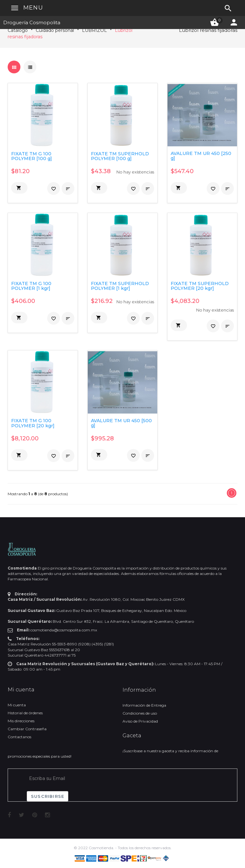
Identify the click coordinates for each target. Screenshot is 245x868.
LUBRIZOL (94, 30)
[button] (19, 188)
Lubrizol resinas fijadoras (208, 30)
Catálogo (18, 30)
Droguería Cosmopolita (32, 22)
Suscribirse (48, 796)
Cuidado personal (55, 30)
